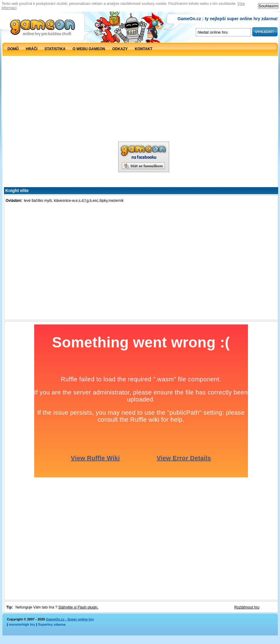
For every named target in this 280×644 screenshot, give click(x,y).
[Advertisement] (59, 115)
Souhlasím (268, 6)
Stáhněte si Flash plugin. (78, 607)
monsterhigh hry (22, 624)
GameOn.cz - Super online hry (70, 619)
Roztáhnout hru (247, 607)
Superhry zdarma (52, 624)
